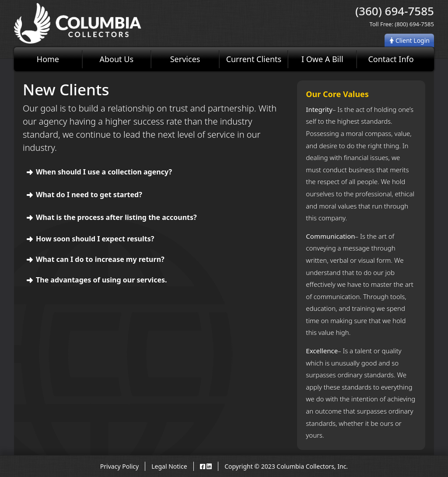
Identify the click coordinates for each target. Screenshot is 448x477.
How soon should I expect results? (95, 239)
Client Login (410, 40)
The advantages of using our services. (101, 280)
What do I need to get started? (89, 195)
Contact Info (391, 59)
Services (185, 59)
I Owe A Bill (322, 59)
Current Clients (254, 59)
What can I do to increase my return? (100, 259)
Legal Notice (169, 466)
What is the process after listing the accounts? (116, 217)
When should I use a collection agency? (104, 172)
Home (48, 59)
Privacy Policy (119, 466)
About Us (116, 59)
